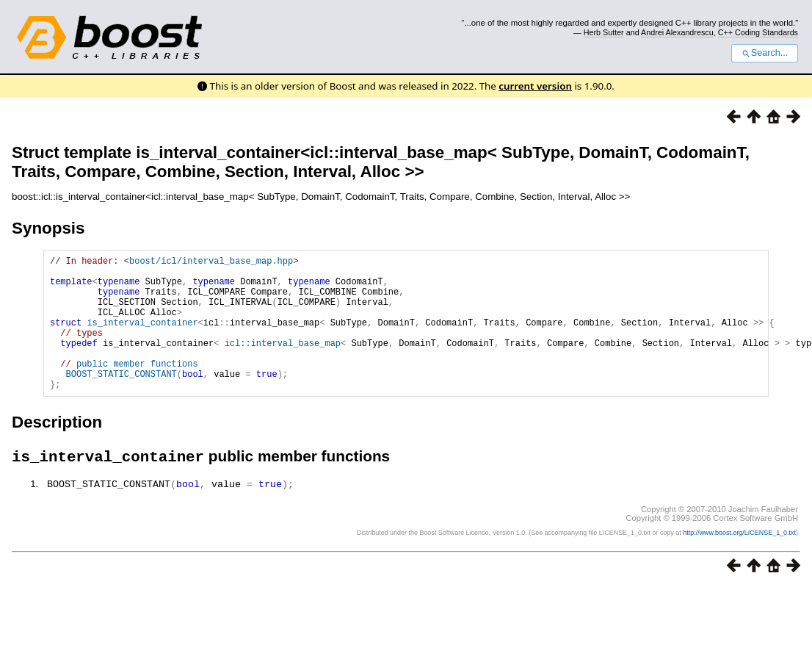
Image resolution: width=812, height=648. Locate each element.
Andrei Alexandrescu (677, 32)
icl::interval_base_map (283, 363)
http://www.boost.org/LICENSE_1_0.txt (739, 563)
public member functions (137, 388)
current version (535, 86)
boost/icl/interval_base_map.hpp (211, 263)
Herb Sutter (604, 32)
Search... (765, 53)
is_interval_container (142, 338)
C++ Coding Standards (758, 32)
